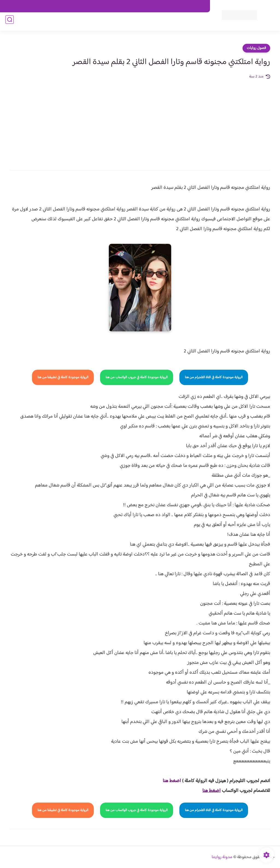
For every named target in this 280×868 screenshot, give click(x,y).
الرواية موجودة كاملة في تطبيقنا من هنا (63, 377)
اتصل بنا (198, 6)
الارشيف (68, 6)
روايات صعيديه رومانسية (89, 22)
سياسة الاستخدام (127, 6)
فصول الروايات (180, 22)
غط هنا (169, 781)
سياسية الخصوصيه (94, 6)
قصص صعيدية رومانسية (42, 22)
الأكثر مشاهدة (126, 22)
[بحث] (10, 22)
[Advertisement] (140, 121)
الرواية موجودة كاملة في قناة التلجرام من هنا (214, 377)
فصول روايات (256, 48)
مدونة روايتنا (222, 857)
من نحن (152, 6)
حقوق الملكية (175, 6)
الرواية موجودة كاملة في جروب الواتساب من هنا (137, 377)
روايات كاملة (153, 22)
